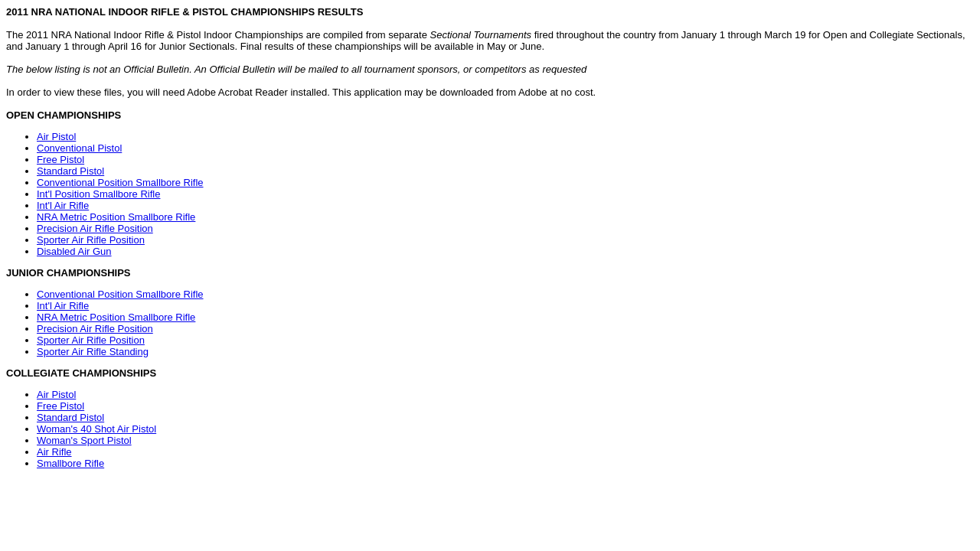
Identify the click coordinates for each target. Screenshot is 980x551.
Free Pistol (60, 160)
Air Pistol (56, 137)
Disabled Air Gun (74, 251)
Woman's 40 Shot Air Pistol (96, 429)
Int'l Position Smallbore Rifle (98, 194)
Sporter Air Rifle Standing (93, 352)
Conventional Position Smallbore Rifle (120, 183)
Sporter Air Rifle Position (91, 240)
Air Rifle (54, 452)
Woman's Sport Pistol (84, 440)
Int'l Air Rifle (63, 205)
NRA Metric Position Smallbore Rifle (116, 217)
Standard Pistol (70, 171)
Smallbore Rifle (70, 463)
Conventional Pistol (79, 148)
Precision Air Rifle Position (95, 228)
